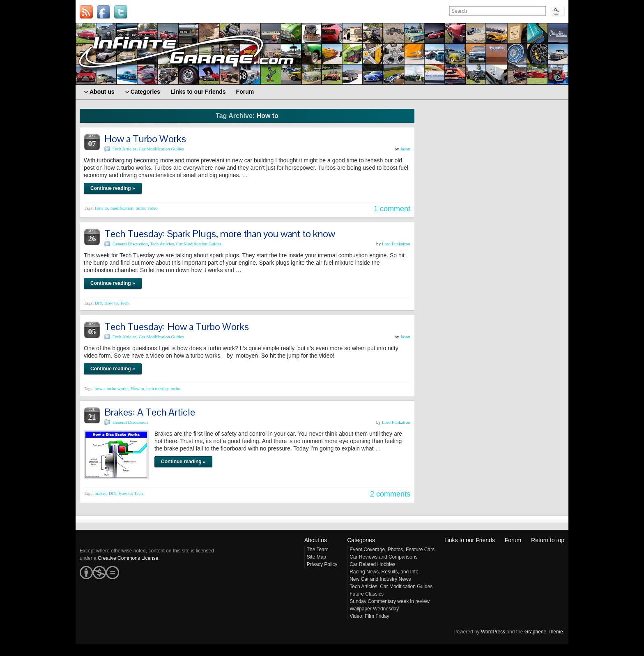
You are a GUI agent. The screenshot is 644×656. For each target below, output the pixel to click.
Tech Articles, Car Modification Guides (148, 149)
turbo (140, 208)
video (152, 208)
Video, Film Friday (369, 616)
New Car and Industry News (380, 579)
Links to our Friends (470, 540)
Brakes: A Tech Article (150, 412)
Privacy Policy (322, 564)
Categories (361, 540)
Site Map (316, 557)
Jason (405, 149)
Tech (124, 303)
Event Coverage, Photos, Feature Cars (392, 550)
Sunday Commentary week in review (390, 601)
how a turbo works (111, 388)
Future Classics (367, 594)
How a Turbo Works (145, 139)
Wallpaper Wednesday (374, 609)
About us (316, 540)
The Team (318, 550)
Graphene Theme (544, 632)
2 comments (390, 494)
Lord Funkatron (396, 244)
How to (101, 208)
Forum (513, 540)
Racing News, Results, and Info (384, 572)
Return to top (548, 540)
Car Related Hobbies (372, 564)
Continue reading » (113, 188)
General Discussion (130, 244)
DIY (98, 303)
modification (122, 208)
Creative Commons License (128, 558)
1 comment (392, 209)
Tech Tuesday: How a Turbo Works (177, 327)
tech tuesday (157, 388)
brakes (100, 493)
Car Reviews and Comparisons (383, 557)
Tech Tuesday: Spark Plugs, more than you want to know (220, 234)
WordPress (493, 632)
